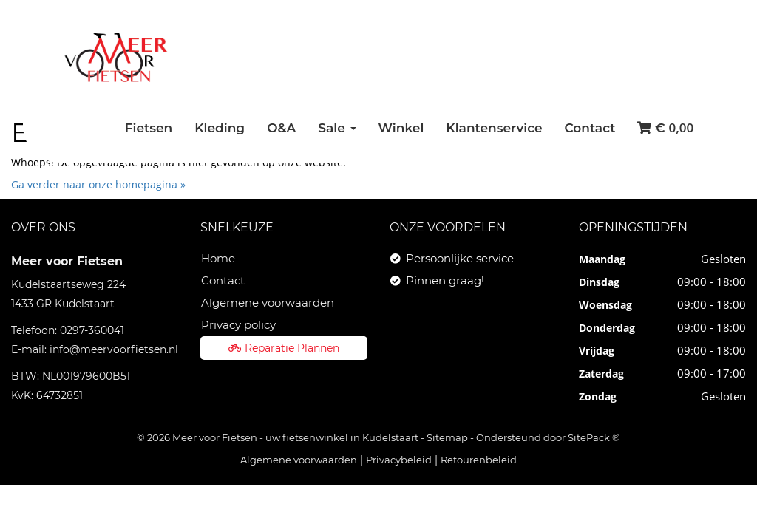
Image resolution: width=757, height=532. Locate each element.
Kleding (220, 128)
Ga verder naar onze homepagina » (98, 184)
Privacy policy (238, 325)
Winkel (401, 128)
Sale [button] (337, 128)
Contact (590, 128)
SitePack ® (594, 437)
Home (218, 258)
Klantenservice (494, 128)
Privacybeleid (399, 460)
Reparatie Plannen (284, 348)
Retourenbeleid (479, 460)
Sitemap (447, 437)
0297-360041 (92, 330)
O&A (281, 128)
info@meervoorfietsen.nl (114, 349)
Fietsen (149, 128)
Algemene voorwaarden (268, 303)
